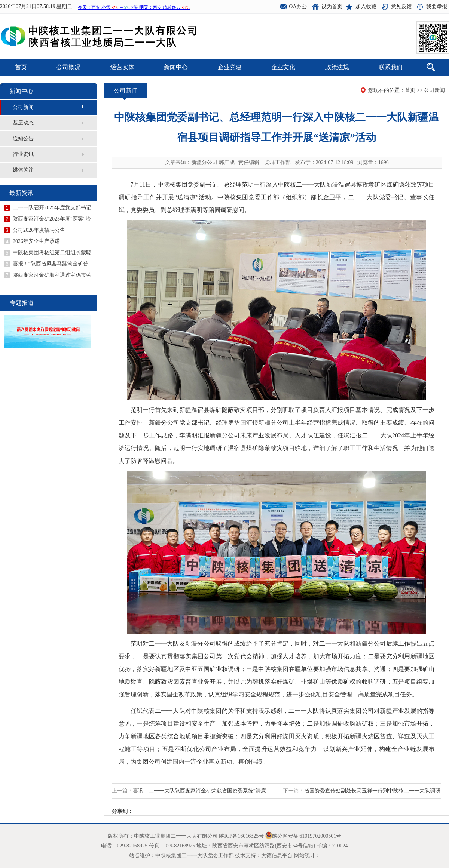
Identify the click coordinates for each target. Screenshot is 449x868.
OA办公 (298, 7)
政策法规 (337, 67)
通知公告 (23, 138)
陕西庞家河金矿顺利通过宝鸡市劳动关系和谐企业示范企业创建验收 (52, 275)
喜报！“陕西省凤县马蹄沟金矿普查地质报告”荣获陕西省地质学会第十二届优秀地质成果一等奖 (51, 264)
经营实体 (122, 67)
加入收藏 (366, 7)
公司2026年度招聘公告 (39, 230)
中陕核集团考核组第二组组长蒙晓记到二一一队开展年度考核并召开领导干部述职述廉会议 (52, 253)
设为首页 (332, 7)
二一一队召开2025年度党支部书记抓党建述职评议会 (52, 208)
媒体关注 (23, 170)
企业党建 (230, 67)
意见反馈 (401, 7)
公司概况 (68, 67)
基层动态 (23, 123)
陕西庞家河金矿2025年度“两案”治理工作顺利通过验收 (52, 219)
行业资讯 (23, 154)
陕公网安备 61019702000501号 (307, 836)
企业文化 (283, 67)
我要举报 (437, 7)
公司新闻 (23, 107)
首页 (21, 67)
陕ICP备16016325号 (241, 836)
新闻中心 (176, 67)
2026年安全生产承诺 (36, 241)
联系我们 (391, 67)
